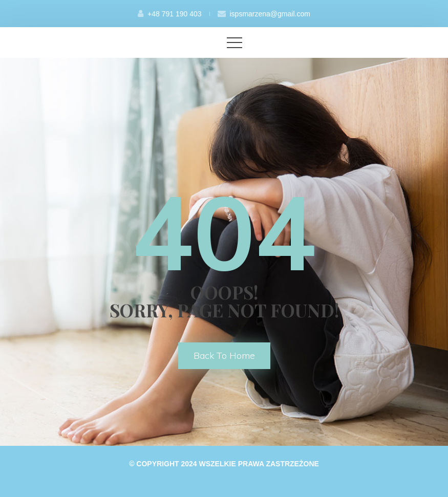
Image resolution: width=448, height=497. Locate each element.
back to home (224, 355)
